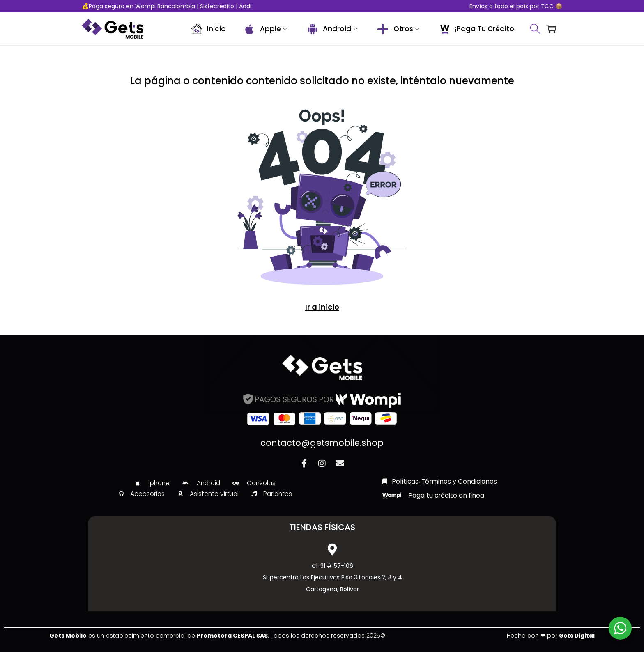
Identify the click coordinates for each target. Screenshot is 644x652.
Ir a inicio (322, 307)
